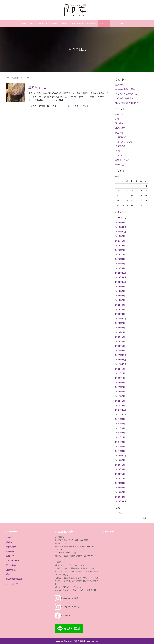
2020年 (23, 78)
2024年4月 (120, 305)
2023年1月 (120, 351)
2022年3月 (120, 396)
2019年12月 (121, 501)
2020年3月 (120, 488)
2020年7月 (120, 469)
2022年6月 (120, 383)
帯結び (121, 155)
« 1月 (117, 212)
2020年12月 (121, 456)
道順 (114, 23)
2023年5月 (120, 337)
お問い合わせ (124, 23)
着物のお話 (120, 165)
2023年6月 (120, 332)
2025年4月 (120, 259)
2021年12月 (121, 410)
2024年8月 (120, 287)
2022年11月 (121, 360)
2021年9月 (120, 419)
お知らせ (119, 119)
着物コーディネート (83, 106)
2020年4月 (120, 483)
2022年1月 (120, 405)
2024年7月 (120, 291)
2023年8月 (120, 323)
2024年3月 (120, 309)
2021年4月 (120, 442)
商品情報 (119, 133)
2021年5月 (120, 437)
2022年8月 (120, 373)
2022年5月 (120, 387)
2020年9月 (120, 460)
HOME (23, 23)
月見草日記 (104, 23)
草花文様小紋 (37, 88)
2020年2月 (120, 492)
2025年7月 (120, 245)
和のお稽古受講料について (127, 103)
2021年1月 (120, 451)
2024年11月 (121, 277)
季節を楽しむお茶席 (124, 142)
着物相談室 (43, 23)
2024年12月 (121, 273)
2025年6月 (120, 250)
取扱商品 (65, 23)
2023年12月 (121, 319)
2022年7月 (120, 378)
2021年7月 (120, 428)
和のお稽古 (91, 23)
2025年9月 (120, 236)
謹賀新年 (119, 85)
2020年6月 (120, 474)
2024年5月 (120, 300)
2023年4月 (120, 342)
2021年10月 (121, 415)
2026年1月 (120, 223)
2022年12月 (121, 355)
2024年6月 (120, 296)
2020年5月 (120, 478)
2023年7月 (120, 328)
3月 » (122, 212)
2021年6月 (120, 433)
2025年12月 (121, 227)
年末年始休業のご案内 (125, 89)
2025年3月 (120, 264)
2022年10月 (121, 364)
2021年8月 (120, 424)
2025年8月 (120, 241)
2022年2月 (120, 401)
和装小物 (122, 137)
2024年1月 (120, 314)
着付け (32, 23)
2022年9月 (120, 369)
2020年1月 (120, 497)
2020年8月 (120, 465)
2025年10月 (121, 232)
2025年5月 (120, 255)
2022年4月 (120, 392)
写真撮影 (54, 23)
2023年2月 (120, 346)
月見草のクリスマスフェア (127, 94)
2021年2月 (120, 447)
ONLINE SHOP (78, 23)
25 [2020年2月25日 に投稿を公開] (123, 205)
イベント (119, 114)
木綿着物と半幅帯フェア (126, 98)
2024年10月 (121, 282)
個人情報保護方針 (14, 579)
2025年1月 (120, 268)
